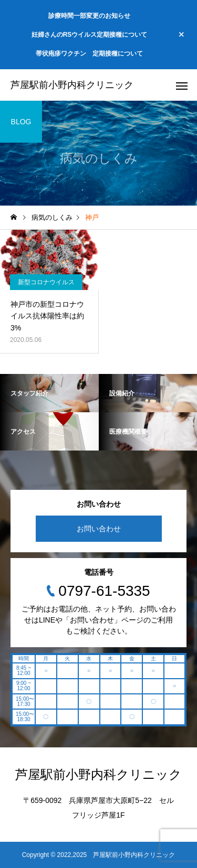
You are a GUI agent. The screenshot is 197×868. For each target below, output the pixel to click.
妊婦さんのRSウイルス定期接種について (90, 35)
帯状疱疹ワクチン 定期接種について (89, 53)
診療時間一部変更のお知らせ (89, 16)
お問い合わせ (99, 529)
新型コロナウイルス (46, 282)
